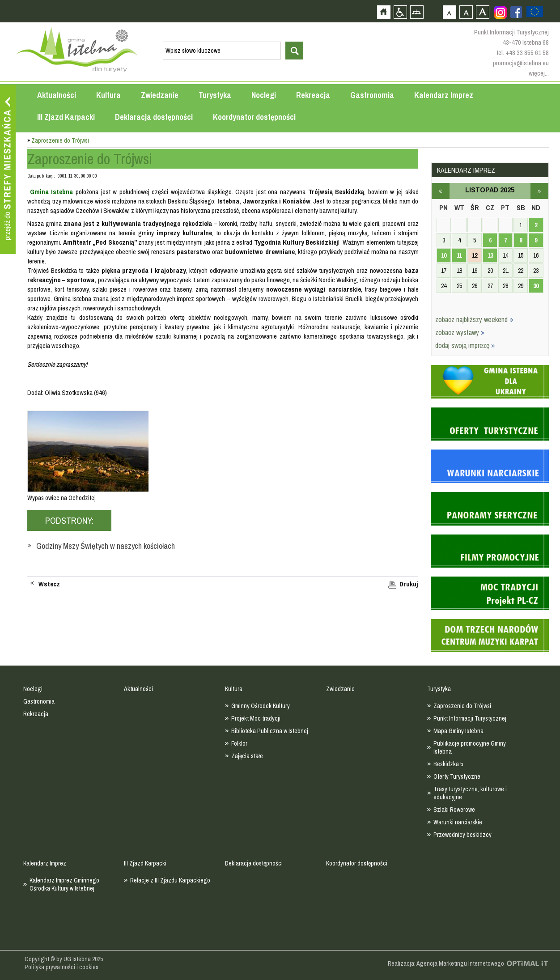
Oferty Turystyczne (457, 776)
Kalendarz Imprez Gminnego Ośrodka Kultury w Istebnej (64, 884)
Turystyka (215, 95)
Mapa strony (417, 12)
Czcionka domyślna (449, 12)
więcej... (539, 73)
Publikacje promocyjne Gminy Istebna (470, 747)
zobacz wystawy (460, 332)
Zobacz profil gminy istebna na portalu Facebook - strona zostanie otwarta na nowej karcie (516, 12)
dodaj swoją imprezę (465, 345)
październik (441, 191)
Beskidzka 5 (448, 764)
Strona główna (384, 12)
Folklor (239, 743)
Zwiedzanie (160, 95)
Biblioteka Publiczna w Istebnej (270, 731)
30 (536, 286)
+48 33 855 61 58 (527, 53)
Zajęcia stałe (247, 756)
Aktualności (57, 95)
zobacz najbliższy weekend (474, 319)
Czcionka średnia (466, 12)
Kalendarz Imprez (444, 95)
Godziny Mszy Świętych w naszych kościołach (106, 546)
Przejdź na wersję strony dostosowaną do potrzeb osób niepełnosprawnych (400, 12)
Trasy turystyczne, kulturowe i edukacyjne (470, 793)
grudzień (539, 191)
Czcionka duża (482, 12)
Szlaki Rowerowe (454, 810)
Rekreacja (313, 95)
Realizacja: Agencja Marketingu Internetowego (446, 963)
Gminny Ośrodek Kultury (261, 706)
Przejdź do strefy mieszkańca (8, 170)
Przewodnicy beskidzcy (462, 835)
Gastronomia (372, 95)
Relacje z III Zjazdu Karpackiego (170, 880)
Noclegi (264, 95)
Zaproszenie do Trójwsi (462, 706)
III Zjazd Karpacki (66, 117)
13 (490, 255)
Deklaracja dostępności (154, 117)
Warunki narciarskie (458, 822)
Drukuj (409, 584)
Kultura (108, 95)
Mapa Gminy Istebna (458, 731)
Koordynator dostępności (254, 117)
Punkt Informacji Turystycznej (470, 718)
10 (444, 255)
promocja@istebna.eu (521, 63)
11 (459, 255)
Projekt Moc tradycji (256, 718)
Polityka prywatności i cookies (62, 967)
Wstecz (49, 584)
